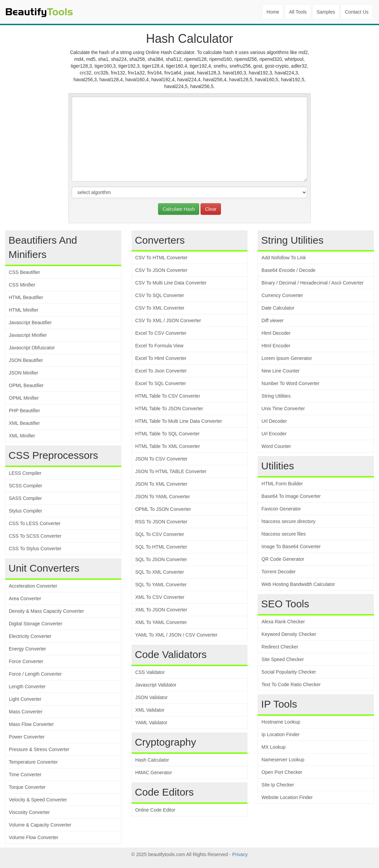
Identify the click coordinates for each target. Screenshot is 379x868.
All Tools (298, 12)
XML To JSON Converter (161, 610)
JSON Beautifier (26, 360)
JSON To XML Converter (161, 484)
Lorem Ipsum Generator (287, 358)
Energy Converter (28, 649)
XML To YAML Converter (161, 622)
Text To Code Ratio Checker (291, 684)
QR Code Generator (283, 559)
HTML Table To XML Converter (168, 446)
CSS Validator (150, 672)
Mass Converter (26, 712)
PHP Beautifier (24, 411)
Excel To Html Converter (161, 358)
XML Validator (150, 710)
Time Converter (25, 775)
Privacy (240, 854)
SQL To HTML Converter (161, 547)
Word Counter (276, 446)
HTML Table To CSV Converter (168, 396)
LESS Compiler (25, 473)
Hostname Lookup (281, 722)
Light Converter (25, 699)
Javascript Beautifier (30, 323)
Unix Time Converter (283, 409)
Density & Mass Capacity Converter (46, 611)
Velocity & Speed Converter (38, 800)
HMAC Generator (154, 772)
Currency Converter (282, 295)
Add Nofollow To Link (283, 258)
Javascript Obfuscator (32, 348)
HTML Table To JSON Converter (169, 409)
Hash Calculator (152, 760)
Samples (326, 12)
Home (273, 12)
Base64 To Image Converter (291, 496)
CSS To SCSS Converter (35, 536)
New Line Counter (280, 371)
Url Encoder (274, 434)
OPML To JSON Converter (163, 509)
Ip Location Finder (280, 734)
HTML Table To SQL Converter (168, 434)
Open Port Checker (282, 772)
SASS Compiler (25, 498)
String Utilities (276, 396)
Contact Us (357, 12)
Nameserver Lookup (283, 760)
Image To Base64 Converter (291, 546)
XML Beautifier (24, 423)
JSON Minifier (23, 373)
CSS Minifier (22, 285)
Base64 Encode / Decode (288, 270)
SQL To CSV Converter (160, 534)
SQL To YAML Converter (161, 585)
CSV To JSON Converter (161, 270)
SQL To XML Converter (160, 572)
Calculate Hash (179, 209)
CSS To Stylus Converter (35, 549)
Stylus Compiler (25, 511)
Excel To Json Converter (161, 371)
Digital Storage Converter (36, 624)
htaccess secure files (283, 534)
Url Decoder (274, 421)
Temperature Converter (33, 762)
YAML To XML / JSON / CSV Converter (176, 635)
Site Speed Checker (283, 659)
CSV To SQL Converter (160, 295)
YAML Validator (151, 723)
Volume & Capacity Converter (40, 825)
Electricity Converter (30, 636)
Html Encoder (276, 346)
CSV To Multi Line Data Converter (171, 283)
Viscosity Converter (29, 812)
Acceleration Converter (33, 586)
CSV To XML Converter (160, 308)
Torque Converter (27, 787)
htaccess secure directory (288, 521)
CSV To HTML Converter (161, 258)
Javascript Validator (156, 685)
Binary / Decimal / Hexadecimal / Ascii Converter (312, 283)
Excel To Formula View (159, 346)
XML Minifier (22, 436)
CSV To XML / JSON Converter (168, 320)
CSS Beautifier (24, 272)
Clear (211, 209)
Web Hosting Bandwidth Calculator (298, 584)
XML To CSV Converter (160, 597)
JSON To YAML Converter (163, 497)
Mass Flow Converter (31, 724)
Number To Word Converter (290, 383)
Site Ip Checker (278, 785)
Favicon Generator (281, 509)
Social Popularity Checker (289, 672)
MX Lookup (273, 747)
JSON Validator (151, 697)
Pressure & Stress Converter (39, 749)
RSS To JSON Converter (161, 522)
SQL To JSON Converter (161, 559)
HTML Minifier (24, 310)
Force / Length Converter (35, 674)
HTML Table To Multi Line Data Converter (179, 421)
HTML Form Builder (282, 484)
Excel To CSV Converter (161, 333)
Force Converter (26, 661)
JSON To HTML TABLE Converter (171, 471)
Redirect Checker (280, 647)
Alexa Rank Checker (283, 622)
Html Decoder (276, 333)
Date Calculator (278, 308)
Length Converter (27, 687)
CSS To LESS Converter (35, 523)
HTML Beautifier (26, 297)
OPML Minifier (24, 398)
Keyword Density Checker (289, 634)
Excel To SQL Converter (161, 383)
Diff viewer (272, 320)
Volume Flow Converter (34, 837)
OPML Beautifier (26, 385)
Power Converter (27, 737)
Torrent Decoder (278, 572)
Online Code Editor (155, 810)
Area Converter (25, 598)
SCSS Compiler (25, 486)
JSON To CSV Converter (161, 459)
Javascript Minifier (28, 335)
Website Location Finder (287, 797)
